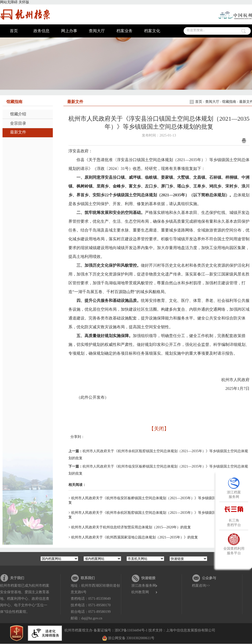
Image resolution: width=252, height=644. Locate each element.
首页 (14, 31)
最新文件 (18, 132)
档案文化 (152, 31)
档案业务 (124, 31)
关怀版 (24, 2)
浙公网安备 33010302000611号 (131, 638)
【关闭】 (159, 429)
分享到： (77, 437)
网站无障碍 (9, 2)
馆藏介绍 (18, 114)
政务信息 (41, 31)
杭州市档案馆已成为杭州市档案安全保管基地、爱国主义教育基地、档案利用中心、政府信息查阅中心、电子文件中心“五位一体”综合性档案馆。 (25, 599)
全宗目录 (18, 123)
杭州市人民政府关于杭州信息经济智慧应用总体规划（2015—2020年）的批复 (131, 527)
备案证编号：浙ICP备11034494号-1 (121, 630)
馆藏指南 (229, 102)
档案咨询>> (201, 586)
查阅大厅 (97, 31)
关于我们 (17, 578)
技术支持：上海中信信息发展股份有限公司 (182, 630)
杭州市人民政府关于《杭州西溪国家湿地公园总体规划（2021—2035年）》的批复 (135, 537)
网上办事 (69, 31)
